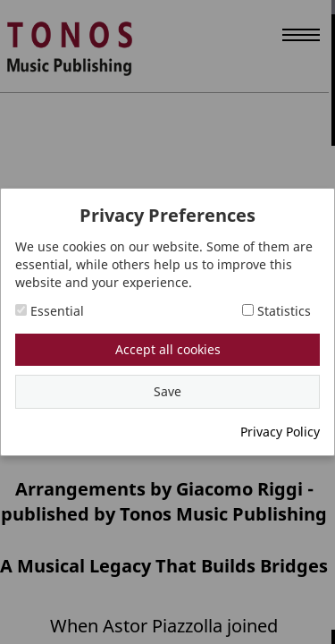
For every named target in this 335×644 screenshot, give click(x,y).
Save (167, 391)
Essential (50, 311)
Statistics (276, 311)
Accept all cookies (168, 349)
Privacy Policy (280, 432)
